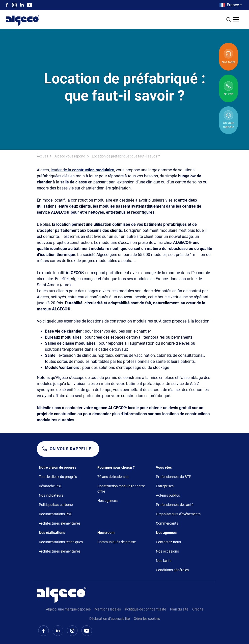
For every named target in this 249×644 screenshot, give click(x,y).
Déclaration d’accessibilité (109, 619)
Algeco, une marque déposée (68, 609)
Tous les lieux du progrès (58, 477)
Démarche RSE (50, 486)
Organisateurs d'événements (178, 514)
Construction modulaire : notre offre (121, 489)
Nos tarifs (164, 561)
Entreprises (165, 486)
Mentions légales (108, 609)
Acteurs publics (168, 495)
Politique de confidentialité (145, 609)
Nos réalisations (52, 533)
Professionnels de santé (175, 505)
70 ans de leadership (113, 477)
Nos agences (107, 501)
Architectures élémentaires (60, 523)
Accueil (42, 156)
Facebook (7, 5)
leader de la (82, 170)
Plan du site (179, 609)
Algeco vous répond (70, 156)
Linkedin (22, 5)
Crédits (198, 609)
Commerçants (167, 523)
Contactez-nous (168, 542)
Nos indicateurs (51, 495)
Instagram (14, 5)
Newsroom (106, 533)
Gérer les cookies (147, 619)
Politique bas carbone (56, 505)
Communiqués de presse (117, 542)
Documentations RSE (55, 514)
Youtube (30, 5)
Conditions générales (172, 570)
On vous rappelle (71, 449)
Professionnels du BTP (174, 477)
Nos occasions (167, 551)
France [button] (233, 5)
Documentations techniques (61, 542)
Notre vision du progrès (58, 467)
